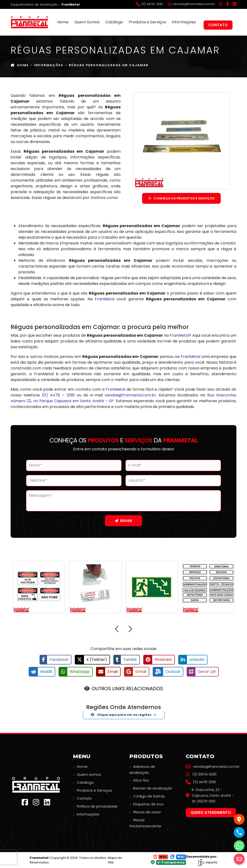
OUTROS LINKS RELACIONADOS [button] (127, 689)
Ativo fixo (141, 780)
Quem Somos (87, 22)
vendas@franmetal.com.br (191, 4)
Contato (218, 25)
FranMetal (105, 299)
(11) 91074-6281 (201, 774)
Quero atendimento (211, 812)
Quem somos (89, 774)
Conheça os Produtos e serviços (181, 198)
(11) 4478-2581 (150, 4)
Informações (184, 22)
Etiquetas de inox (148, 804)
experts (207, 862)
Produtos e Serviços (147, 22)
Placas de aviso (147, 812)
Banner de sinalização (153, 788)
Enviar (123, 521)
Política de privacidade (97, 806)
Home (63, 22)
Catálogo (114, 22)
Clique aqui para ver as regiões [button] (121, 715)
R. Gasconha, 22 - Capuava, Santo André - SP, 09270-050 (210, 796)
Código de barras (149, 796)
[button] (117, 630)
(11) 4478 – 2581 (58, 395)
